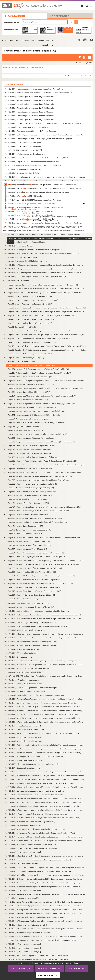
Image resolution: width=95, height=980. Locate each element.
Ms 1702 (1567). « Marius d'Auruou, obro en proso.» (24, 737)
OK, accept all (21, 969)
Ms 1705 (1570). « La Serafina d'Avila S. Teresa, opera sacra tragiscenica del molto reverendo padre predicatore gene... (44, 749)
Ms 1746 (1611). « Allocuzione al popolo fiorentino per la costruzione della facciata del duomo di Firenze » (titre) (44, 906)
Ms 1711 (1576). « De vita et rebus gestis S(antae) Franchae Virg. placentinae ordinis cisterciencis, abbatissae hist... (44, 772)
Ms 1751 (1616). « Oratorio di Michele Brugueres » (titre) (26, 925)
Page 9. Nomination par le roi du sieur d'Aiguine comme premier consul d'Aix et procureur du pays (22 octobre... (47, 292)
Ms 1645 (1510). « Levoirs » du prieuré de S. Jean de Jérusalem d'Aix (30, 204)
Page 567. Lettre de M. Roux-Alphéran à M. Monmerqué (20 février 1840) (35, 568)
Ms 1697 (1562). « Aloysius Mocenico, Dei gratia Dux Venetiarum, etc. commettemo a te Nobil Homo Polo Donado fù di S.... (44, 718)
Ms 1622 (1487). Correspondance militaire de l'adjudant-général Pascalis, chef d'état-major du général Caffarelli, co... (44, 123)
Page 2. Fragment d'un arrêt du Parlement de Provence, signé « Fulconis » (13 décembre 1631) (43, 285)
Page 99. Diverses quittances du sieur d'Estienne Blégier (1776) (32, 365)
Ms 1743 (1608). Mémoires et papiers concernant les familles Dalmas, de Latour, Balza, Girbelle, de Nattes (45, 894)
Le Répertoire (60, 16)
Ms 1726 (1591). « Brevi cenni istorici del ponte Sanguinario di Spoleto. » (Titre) (35, 829)
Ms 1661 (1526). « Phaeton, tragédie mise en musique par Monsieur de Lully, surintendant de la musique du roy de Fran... (44, 265)
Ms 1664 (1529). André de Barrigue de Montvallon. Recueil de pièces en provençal (36, 276)
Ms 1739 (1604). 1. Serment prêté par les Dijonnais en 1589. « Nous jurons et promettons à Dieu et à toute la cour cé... (44, 879)
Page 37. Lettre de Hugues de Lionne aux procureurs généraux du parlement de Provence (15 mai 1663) (47, 308)
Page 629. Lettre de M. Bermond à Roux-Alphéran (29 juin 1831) (32, 595)
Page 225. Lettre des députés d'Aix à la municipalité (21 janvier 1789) (34, 415)
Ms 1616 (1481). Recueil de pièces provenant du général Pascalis (29, 100)
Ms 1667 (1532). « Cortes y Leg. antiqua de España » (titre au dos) (30, 607)
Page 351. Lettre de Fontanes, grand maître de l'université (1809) (32, 484)
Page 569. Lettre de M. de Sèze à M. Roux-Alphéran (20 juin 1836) (32, 572)
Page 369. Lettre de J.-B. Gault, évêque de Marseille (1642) (30, 495)
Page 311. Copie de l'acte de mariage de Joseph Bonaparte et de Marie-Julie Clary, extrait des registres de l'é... (47, 465)
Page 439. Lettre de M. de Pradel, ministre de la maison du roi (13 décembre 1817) (39, 511)
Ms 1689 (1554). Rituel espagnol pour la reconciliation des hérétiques (31, 688)
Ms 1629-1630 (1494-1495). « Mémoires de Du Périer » (25, 150)
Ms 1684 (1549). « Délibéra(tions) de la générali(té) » (25, 672)
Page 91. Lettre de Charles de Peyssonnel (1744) (26, 358)
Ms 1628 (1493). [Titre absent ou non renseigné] (23, 146)
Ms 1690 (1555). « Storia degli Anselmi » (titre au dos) (25, 691)
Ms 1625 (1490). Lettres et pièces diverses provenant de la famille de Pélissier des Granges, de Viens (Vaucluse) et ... (44, 135)
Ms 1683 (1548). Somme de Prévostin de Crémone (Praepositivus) (30, 668)
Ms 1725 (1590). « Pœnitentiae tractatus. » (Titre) (24, 825)
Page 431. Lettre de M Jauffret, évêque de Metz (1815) (29, 503)
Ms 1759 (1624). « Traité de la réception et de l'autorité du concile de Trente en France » (38, 955)
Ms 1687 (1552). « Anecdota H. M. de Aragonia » (23, 680)
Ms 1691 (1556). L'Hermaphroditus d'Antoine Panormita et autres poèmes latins (35, 695)
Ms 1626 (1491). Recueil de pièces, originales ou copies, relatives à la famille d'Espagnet (38, 139)
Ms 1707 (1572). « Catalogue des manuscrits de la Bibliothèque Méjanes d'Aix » (35, 756)
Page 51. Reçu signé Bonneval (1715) (22, 327)
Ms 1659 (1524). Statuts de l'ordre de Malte (21, 257)
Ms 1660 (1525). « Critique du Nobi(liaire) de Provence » (26, 261)
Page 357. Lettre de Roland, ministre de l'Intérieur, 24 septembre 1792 (34, 492)
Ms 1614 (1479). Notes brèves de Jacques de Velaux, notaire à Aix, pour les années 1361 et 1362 (41, 93)
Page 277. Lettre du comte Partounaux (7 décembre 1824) (30, 449)
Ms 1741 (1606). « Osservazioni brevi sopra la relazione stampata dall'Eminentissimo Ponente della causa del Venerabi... (44, 887)
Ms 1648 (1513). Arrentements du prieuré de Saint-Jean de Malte (29, 215)
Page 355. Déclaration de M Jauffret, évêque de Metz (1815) (31, 488)
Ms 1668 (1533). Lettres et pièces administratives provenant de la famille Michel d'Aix (37, 611)
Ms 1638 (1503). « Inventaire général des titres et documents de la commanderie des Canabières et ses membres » (45, 177)
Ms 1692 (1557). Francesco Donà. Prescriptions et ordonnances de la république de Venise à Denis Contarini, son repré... (44, 699)
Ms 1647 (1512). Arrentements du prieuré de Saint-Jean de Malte (29, 211)
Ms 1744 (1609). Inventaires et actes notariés (22, 898)
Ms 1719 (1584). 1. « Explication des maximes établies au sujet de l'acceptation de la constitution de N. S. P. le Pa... (44, 802)
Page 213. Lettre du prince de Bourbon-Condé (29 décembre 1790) (33, 407)
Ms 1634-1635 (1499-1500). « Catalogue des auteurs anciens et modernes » (33, 165)
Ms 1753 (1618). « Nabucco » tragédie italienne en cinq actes (28, 933)
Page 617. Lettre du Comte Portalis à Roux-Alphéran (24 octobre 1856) (34, 591)
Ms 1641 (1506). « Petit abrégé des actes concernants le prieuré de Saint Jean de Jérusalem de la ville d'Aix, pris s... (44, 188)
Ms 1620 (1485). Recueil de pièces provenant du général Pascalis (29, 116)
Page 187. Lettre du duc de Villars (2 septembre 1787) (28, 400)
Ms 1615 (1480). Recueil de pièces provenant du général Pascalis (29, 97)
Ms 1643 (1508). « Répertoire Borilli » (19, 196)
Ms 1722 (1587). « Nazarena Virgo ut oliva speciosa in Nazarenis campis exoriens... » (37, 814)
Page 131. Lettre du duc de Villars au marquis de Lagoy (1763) (31, 384)
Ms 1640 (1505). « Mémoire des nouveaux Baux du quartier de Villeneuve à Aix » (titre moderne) (41, 185)
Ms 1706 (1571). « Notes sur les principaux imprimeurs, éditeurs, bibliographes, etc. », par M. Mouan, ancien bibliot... (44, 753)
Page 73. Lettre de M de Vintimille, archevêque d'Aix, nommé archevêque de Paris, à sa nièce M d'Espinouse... (47, 346)
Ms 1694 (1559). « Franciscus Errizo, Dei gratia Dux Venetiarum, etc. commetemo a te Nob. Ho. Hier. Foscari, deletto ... (44, 707)
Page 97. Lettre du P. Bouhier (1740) (21, 361)
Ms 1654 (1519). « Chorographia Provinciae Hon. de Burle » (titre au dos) (32, 238)
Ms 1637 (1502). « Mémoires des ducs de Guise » (23, 173)
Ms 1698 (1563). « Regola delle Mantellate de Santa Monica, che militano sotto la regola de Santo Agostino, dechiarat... (44, 722)
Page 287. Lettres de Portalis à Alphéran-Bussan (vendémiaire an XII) (34, 457)
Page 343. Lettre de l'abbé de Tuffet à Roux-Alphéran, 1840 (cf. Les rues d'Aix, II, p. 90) (40, 476)
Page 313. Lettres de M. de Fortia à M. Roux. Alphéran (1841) (31, 469)
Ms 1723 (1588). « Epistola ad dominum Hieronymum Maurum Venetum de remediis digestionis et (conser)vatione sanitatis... (44, 818)
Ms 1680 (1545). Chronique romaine (18, 657)
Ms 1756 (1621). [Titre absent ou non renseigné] (23, 944)
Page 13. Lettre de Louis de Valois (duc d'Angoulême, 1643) (30, 296)
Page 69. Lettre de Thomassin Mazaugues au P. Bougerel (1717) (32, 342)
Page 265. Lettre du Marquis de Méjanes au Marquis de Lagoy (31, 438)
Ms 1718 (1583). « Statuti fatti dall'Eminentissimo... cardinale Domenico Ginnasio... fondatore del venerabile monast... (44, 799)
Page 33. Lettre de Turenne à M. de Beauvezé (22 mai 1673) (30, 304)
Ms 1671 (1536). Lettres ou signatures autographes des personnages (31, 622)
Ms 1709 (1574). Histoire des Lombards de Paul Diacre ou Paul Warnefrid (32, 764)
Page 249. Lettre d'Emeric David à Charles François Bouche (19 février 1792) (36, 423)
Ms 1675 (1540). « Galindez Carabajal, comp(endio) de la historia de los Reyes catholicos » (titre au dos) (44, 638)
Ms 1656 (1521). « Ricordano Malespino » (20, 246)
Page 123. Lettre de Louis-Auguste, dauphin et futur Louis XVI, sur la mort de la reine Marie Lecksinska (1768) (47, 381)
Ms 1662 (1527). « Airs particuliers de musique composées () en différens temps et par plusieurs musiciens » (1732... (44, 269)
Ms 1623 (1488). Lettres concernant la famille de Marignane (27, 127)
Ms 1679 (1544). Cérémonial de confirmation (22, 653)
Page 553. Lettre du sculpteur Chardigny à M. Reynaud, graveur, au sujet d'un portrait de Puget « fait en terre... (47, 560)
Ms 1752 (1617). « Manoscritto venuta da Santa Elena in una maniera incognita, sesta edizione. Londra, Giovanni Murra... (45, 929)
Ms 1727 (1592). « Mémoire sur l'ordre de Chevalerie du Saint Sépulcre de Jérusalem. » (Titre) (40, 833)
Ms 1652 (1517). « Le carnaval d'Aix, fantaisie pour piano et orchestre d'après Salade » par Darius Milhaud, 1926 (45, 230)
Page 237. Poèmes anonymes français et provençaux (28, 419)
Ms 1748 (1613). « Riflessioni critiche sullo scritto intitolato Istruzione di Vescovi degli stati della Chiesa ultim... (44, 913)
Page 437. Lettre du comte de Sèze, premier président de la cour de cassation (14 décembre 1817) (44, 507)
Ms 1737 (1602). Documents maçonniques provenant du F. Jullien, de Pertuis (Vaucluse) (38, 871)
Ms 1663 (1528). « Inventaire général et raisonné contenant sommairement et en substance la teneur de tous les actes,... (44, 273)
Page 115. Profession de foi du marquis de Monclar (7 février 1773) (40, 373)
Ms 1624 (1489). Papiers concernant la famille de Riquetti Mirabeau (30, 131)
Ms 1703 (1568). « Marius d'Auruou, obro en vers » (23, 741)
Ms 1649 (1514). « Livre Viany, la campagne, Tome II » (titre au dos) (30, 219)
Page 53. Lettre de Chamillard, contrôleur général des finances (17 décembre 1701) (39, 331)
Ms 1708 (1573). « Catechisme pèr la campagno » (23, 760)
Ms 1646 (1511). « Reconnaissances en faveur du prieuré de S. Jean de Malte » (34, 208)
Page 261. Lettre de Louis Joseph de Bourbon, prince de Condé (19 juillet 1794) (37, 434)
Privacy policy (48, 975)
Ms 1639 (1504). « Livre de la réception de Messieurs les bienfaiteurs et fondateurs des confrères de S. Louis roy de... (44, 181)
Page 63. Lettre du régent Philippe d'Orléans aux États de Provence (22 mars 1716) (39, 338)
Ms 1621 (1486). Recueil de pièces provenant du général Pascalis (29, 119)
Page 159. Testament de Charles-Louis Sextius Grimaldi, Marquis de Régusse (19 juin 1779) (42, 396)
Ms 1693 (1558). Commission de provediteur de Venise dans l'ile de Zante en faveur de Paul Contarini (43, 703)
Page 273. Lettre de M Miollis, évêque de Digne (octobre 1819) (32, 446)
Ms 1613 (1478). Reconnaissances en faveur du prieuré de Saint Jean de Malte (34, 89)
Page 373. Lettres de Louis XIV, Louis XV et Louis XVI (27, 499)
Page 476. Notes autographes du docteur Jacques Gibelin (30, 530)
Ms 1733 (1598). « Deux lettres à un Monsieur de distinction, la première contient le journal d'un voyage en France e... (44, 856)
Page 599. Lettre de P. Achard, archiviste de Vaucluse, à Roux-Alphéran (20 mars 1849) (40, 583)
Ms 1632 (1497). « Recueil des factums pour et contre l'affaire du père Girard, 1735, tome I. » (39, 158)
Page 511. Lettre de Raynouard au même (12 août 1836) (29, 541)
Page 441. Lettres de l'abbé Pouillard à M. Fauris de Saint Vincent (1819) (35, 518)
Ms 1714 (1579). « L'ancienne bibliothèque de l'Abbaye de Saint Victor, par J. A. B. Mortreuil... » (41, 783)
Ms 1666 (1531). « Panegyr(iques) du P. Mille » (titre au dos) (27, 603)
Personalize (76, 969)
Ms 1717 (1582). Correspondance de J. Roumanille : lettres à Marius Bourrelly (34, 795)
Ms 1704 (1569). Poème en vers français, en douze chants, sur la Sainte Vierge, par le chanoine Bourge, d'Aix (44, 745)
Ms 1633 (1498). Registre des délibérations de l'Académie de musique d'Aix (33, 162)
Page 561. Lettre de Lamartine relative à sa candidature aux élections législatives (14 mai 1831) (44, 564)
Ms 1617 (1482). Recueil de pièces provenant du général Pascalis (29, 104)
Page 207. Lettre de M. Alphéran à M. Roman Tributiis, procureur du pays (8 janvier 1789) (41, 403)
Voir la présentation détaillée (76, 76)
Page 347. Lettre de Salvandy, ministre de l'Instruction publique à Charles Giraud (39, 480)
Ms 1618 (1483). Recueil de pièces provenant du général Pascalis (29, 108)
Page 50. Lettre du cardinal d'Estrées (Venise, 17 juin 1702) (30, 323)
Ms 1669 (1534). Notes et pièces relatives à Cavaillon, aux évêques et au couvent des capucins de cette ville (45, 615)
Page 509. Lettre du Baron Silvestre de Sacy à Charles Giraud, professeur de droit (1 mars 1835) (44, 537)
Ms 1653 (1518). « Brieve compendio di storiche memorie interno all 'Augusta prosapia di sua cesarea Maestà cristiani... (44, 234)
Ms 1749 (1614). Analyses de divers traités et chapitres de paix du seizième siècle (35, 917)
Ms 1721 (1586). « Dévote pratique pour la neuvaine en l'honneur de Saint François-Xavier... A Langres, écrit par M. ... (44, 810)
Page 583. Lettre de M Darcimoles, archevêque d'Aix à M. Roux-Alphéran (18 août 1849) (41, 576)
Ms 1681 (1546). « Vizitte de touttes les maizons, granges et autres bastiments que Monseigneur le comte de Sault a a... (44, 661)
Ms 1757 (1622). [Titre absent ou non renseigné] (23, 948)
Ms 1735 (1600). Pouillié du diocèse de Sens (21, 864)
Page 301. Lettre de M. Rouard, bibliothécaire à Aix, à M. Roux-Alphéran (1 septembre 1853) (43, 461)
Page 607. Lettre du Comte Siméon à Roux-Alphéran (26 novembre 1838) (35, 587)
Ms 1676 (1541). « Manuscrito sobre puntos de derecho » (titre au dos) (31, 642)
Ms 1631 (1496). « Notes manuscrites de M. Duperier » (25, 154)
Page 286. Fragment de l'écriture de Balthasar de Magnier (30, 453)
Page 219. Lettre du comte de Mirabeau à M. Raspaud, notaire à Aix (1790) (36, 411)
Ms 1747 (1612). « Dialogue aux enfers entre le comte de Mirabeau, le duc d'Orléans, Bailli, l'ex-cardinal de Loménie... (44, 910)
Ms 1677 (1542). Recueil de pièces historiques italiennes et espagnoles (31, 645)
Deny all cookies (49, 969)
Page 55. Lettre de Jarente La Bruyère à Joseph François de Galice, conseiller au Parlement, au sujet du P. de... (47, 335)
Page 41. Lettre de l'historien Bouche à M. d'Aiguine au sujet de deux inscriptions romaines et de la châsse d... (47, 312)
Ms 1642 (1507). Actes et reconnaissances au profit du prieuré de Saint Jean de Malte (37, 192)
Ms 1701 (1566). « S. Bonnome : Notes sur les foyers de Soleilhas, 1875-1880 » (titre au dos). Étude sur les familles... (44, 733)
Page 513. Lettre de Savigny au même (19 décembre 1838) (30, 545)
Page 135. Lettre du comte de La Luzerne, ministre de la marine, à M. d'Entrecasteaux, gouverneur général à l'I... (47, 388)
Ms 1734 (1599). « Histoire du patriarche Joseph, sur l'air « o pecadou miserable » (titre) (38, 860)
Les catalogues (16, 16)
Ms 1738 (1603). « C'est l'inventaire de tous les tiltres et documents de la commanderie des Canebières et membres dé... (45, 875)
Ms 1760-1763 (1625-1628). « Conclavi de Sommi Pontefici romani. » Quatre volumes (37, 959)
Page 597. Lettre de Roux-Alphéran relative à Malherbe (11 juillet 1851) (35, 580)
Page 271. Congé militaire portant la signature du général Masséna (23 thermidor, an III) (41, 442)
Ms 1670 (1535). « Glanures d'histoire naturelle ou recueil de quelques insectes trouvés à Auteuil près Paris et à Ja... (44, 619)
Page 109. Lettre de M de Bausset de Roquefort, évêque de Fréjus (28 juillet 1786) (39, 369)
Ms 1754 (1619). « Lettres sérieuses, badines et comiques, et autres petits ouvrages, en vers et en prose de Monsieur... (44, 936)
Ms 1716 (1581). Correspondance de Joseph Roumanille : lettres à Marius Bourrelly (36, 791)
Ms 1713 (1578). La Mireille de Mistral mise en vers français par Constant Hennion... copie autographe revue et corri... (45, 779)
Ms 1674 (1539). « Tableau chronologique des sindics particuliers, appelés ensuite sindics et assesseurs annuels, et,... (44, 634)
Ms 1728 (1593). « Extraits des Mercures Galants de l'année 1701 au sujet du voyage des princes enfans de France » (44, 837)
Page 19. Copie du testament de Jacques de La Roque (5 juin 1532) (33, 300)
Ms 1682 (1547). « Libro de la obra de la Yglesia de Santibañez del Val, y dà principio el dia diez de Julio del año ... (45, 665)
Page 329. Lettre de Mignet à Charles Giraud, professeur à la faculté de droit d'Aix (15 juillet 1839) (45, 472)
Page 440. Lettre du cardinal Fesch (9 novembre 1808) (28, 515)
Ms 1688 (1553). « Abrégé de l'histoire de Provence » (24, 684)
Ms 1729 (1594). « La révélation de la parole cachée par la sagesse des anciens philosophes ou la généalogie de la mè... (44, 841)
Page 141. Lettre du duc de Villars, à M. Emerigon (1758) (29, 392)
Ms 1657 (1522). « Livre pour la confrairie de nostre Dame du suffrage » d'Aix (33, 250)
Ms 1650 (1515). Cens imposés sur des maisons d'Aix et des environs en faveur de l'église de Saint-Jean (44, 223)
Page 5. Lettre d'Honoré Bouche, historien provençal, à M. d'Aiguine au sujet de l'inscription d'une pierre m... (47, 289)
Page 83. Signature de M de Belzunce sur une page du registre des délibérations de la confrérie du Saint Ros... (47, 350)
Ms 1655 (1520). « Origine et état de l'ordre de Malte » (25, 242)
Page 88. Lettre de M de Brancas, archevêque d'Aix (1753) (30, 354)
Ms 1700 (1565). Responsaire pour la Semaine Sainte (25, 730)
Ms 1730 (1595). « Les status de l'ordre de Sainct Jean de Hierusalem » (31, 844)
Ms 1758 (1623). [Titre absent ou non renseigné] (23, 952)
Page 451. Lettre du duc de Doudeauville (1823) (26, 526)
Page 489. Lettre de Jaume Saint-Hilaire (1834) (26, 534)
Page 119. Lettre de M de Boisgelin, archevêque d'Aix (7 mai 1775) (33, 377)
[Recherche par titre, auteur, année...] (45, 22)
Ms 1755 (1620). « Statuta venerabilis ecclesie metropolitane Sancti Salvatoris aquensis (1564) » (41, 940)
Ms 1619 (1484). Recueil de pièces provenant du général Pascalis (29, 112)
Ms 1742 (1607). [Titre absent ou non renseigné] (23, 890)
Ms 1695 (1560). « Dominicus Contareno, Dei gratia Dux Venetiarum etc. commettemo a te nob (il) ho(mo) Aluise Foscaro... (44, 710)
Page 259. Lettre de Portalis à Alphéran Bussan (26, 430)
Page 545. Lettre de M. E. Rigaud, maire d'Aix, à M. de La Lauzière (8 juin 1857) (37, 557)
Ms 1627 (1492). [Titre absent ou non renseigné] (23, 142)
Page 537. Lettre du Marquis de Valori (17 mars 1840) (28, 549)
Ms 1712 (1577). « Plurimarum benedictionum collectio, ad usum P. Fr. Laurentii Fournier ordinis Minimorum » (45, 776)
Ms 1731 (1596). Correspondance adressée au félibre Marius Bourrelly (31, 848)
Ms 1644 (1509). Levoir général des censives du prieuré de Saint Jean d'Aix (33, 200)
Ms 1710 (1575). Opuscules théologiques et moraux (24, 768)
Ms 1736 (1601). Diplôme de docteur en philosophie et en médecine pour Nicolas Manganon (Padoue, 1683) (45, 867)
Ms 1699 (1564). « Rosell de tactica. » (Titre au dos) (24, 726)
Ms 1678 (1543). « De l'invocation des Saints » (22, 649)
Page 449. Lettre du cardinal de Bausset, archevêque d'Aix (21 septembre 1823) (38, 522)
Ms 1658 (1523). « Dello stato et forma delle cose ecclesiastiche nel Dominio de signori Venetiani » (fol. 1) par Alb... (44, 253)
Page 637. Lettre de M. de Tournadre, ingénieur (26, 599)
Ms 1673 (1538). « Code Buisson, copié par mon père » (25, 630)
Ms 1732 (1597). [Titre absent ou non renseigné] (23, 852)
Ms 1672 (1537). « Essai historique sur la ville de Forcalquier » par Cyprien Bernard (36, 626)
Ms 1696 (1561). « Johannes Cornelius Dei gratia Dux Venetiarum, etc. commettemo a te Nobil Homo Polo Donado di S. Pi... (44, 714)
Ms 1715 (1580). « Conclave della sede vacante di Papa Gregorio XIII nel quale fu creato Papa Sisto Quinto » (44, 787)
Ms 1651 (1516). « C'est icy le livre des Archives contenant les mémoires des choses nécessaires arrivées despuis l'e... (44, 227)
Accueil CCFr (7, 40)
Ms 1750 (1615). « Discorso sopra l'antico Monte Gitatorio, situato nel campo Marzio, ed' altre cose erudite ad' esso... (44, 921)
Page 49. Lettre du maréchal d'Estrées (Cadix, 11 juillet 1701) (31, 319)
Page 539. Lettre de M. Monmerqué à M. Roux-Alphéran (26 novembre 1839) (36, 553)
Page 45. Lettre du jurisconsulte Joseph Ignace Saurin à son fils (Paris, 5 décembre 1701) (41, 315)
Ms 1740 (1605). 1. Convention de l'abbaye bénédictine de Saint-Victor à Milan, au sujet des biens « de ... (44, 883)
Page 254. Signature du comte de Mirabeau (24, 426)
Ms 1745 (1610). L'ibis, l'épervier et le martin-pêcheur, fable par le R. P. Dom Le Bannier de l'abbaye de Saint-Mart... (44, 902)
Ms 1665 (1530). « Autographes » (17, 280)
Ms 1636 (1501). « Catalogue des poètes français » (24, 169)
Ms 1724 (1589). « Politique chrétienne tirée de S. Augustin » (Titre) (30, 822)
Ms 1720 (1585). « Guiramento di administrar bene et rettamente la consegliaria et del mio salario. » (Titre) (44, 806)
